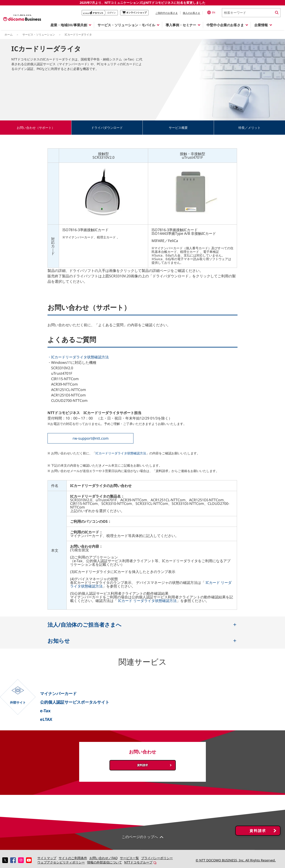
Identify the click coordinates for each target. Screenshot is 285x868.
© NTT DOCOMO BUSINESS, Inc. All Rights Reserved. (236, 860)
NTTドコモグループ (138, 862)
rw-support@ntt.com (91, 438)
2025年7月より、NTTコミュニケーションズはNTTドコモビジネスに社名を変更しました (142, 3)
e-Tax (45, 711)
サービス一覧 (129, 858)
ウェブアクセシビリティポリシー (61, 862)
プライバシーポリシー (157, 858)
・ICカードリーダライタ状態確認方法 (78, 357)
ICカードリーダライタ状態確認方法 (121, 453)
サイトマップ (47, 858)
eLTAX (46, 719)
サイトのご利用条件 (73, 858)
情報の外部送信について (104, 862)
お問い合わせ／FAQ (103, 858)
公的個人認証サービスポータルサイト (75, 702)
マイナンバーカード (58, 693)
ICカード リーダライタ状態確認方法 (147, 601)
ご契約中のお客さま (167, 13)
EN (211, 12)
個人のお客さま (191, 13)
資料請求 (142, 765)
